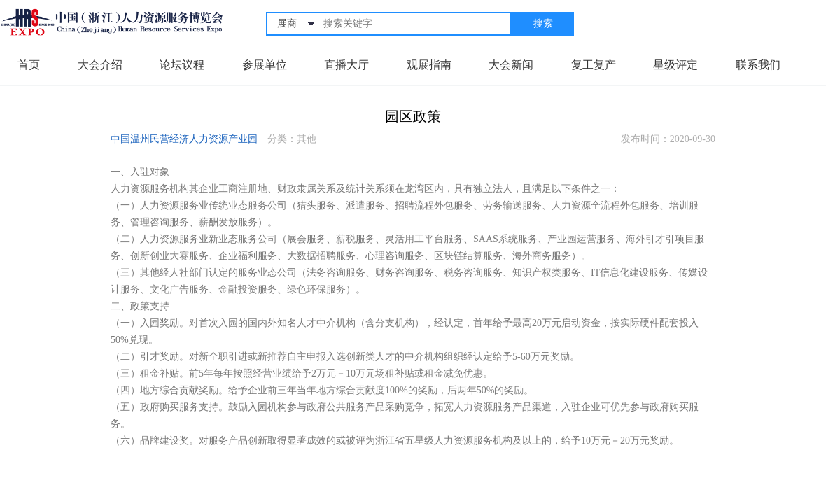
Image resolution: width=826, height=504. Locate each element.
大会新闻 (511, 65)
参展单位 (265, 65)
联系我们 (758, 65)
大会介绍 (100, 65)
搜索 (543, 23)
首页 (29, 65)
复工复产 (594, 65)
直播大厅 (346, 65)
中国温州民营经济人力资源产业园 (184, 139)
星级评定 (675, 65)
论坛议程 (182, 65)
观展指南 (429, 65)
